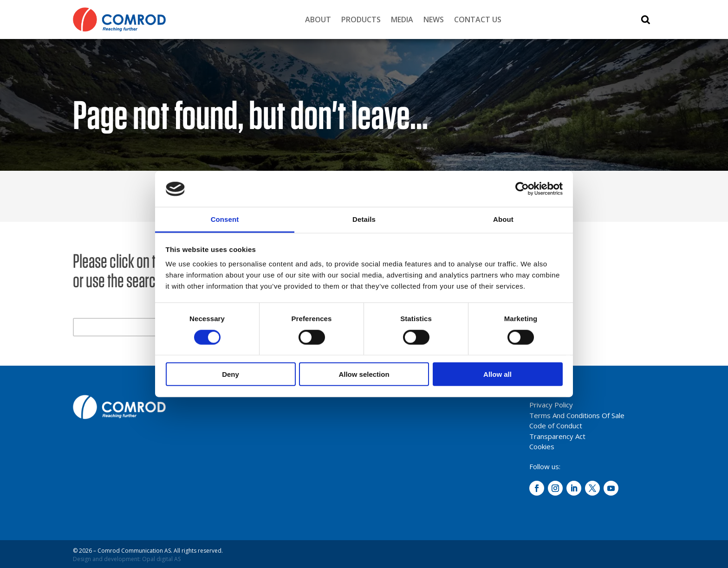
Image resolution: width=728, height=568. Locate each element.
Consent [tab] (225, 219)
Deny (231, 374)
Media (402, 19)
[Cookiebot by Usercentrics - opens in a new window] (522, 189)
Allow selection (364, 374)
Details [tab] (364, 219)
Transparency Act (557, 436)
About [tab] (503, 219)
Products (361, 19)
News (434, 19)
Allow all (497, 374)
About (318, 19)
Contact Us (478, 19)
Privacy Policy (551, 405)
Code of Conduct (556, 426)
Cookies (542, 446)
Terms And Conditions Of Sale (577, 415)
